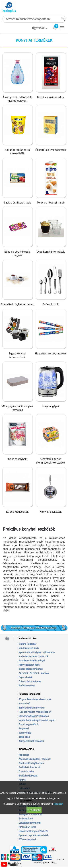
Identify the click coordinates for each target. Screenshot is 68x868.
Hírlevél (22, 780)
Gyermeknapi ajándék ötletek (33, 835)
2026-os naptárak (27, 839)
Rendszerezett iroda (29, 648)
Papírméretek (25, 677)
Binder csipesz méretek (31, 669)
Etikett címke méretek (30, 681)
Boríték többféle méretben (32, 708)
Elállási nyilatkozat (28, 776)
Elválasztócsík (26, 819)
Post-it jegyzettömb (28, 724)
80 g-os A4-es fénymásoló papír (35, 699)
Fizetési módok (26, 771)
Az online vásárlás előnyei (32, 661)
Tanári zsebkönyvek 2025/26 (33, 831)
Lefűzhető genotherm (29, 823)
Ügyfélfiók (38, 28)
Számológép (25, 733)
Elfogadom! (34, 810)
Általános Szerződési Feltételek (35, 759)
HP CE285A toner (27, 827)
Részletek (58, 804)
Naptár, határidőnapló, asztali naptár (37, 720)
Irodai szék (24, 737)
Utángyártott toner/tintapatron (34, 716)
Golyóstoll (24, 728)
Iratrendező (24, 703)
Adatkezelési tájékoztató (31, 763)
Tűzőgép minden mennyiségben (35, 712)
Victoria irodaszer (27, 644)
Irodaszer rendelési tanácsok (33, 656)
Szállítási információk (30, 767)
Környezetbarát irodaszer (31, 741)
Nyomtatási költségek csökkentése (37, 652)
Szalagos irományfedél (30, 814)
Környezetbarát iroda (29, 665)
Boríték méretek (27, 686)
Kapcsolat (24, 755)
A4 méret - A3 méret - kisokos (34, 673)
